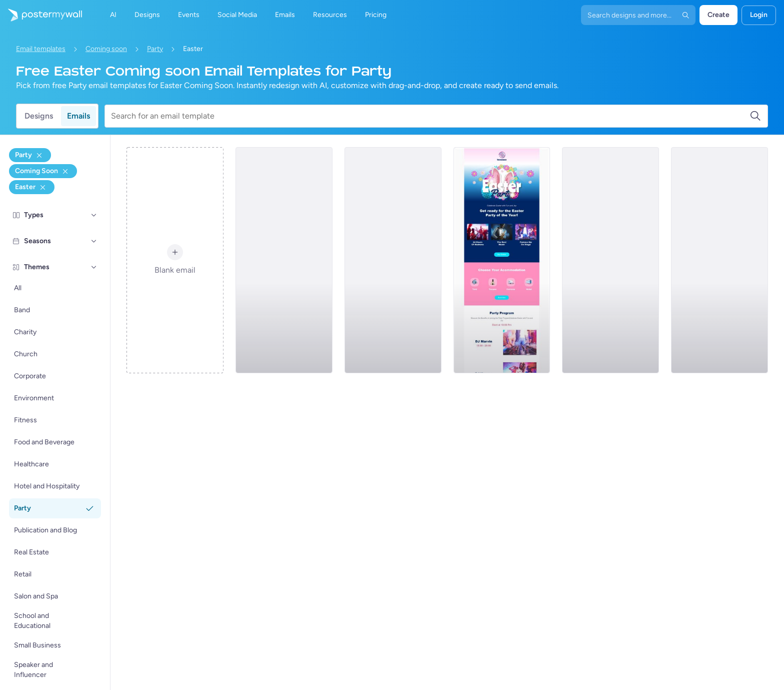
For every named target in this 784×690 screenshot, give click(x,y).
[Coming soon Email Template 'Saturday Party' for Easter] (610, 260)
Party (155, 49)
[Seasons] (94, 241)
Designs (39, 116)
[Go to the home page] (41, 15)
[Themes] (94, 267)
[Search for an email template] (430, 116)
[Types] (94, 215)
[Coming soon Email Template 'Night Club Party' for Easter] (393, 260)
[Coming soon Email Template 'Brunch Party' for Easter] (284, 260)
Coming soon (106, 49)
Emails (78, 116)
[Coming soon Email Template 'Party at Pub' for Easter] (719, 260)
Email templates (41, 49)
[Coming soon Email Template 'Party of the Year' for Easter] (502, 260)
